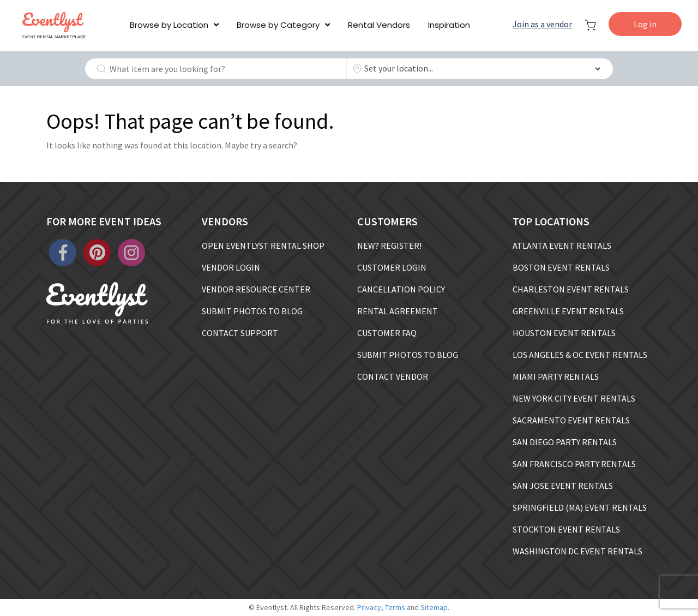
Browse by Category (278, 25)
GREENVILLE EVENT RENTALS (568, 311)
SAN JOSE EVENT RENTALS (563, 486)
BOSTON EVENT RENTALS (561, 267)
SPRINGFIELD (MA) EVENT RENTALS (580, 507)
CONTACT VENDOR (393, 376)
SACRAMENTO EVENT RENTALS (571, 420)
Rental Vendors (379, 25)
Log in (645, 24)
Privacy (369, 607)
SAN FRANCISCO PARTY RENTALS (574, 464)
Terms (395, 607)
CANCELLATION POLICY (401, 289)
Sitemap (434, 607)
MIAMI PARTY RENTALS (556, 376)
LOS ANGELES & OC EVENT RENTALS (580, 355)
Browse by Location (169, 25)
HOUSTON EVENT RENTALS (564, 333)
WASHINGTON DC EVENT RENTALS (577, 551)
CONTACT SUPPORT (240, 333)
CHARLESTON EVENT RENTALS (571, 289)
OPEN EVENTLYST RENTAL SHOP (263, 246)
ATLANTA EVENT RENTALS (562, 246)
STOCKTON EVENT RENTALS (566, 529)
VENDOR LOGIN (231, 267)
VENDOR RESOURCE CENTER (256, 289)
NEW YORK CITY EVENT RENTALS (574, 398)
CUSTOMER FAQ (387, 333)
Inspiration (449, 25)
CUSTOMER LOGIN (392, 267)
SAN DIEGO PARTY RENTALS (565, 442)
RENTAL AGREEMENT (398, 311)
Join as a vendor (542, 24)
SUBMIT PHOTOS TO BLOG (252, 311)
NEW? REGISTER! (389, 246)
